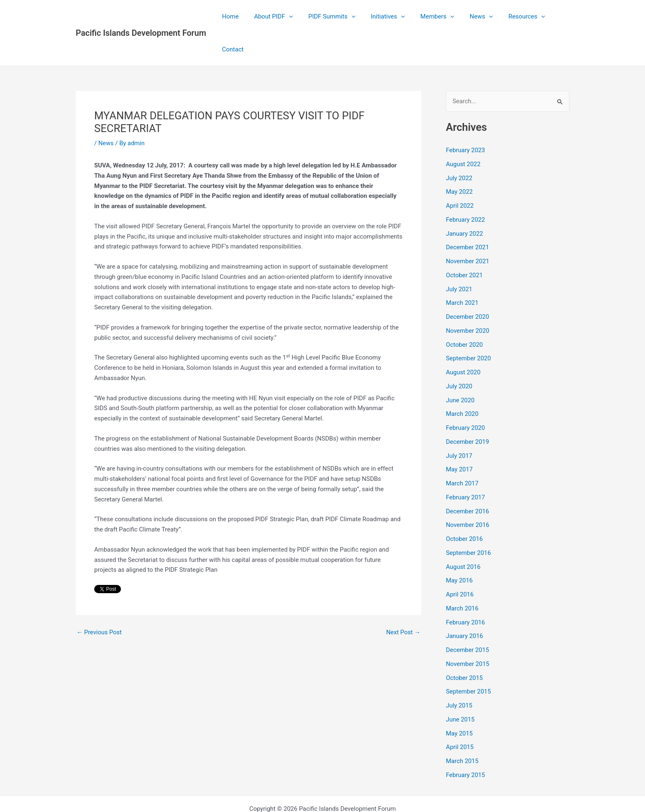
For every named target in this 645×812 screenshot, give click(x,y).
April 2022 (460, 173)
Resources (511, 16)
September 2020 (469, 326)
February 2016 (466, 589)
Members (427, 16)
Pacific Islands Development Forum (141, 16)
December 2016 (468, 478)
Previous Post (99, 600)
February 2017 (466, 464)
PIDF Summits (328, 16)
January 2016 (465, 603)
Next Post (403, 600)
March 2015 (462, 728)
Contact (552, 16)
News (469, 16)
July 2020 (459, 353)
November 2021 (468, 228)
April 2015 (460, 715)
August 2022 (463, 131)
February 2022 (466, 187)
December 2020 (468, 284)
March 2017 (462, 450)
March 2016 (462, 575)
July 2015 (459, 673)
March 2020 (462, 381)
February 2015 (466, 742)
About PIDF (273, 16)
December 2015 (468, 617)
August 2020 (463, 339)
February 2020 (466, 395)
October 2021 (464, 242)
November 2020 (468, 298)
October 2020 (464, 312)
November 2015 (468, 631)
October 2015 (464, 645)
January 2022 (465, 201)
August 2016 (463, 534)
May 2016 (459, 548)
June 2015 (460, 687)
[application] (289, 16)
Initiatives (381, 16)
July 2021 (459, 256)
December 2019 (468, 409)
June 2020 (460, 367)
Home (233, 16)
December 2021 (468, 215)
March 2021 (462, 270)
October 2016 (464, 506)
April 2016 (460, 561)
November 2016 (468, 492)
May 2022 (459, 159)
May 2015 (459, 701)
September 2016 (469, 520)
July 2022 (459, 145)
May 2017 (459, 437)
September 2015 (469, 659)
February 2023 (466, 117)
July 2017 (459, 423)
